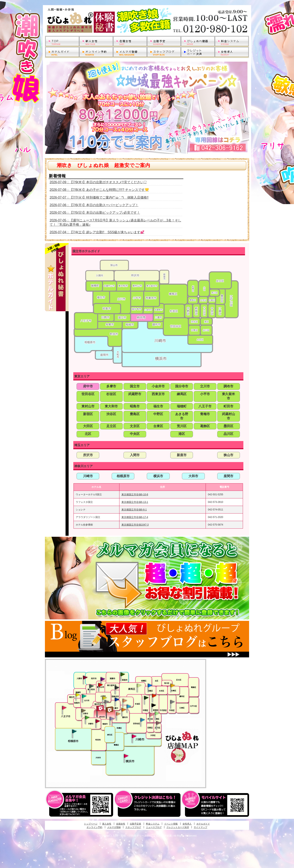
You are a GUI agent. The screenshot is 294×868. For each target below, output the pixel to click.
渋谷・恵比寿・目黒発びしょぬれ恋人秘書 (151, 715)
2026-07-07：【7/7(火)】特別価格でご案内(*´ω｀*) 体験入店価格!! (99, 197)
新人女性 (107, 824)
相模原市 (123, 476)
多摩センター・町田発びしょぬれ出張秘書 (87, 718)
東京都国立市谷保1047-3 (135, 525)
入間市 (135, 455)
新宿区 (88, 414)
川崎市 (88, 476)
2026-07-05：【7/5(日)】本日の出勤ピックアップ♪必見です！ (95, 213)
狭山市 (228, 455)
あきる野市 (182, 416)
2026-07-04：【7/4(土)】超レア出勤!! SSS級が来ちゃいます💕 (97, 232)
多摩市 (111, 386)
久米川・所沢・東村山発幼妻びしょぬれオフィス (103, 679)
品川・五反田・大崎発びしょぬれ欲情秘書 (158, 723)
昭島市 (135, 406)
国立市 (135, 386)
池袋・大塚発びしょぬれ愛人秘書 (150, 685)
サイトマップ (200, 827)
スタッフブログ (133, 827)
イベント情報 (171, 824)
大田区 (88, 426)
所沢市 (88, 455)
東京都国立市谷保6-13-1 (135, 502)
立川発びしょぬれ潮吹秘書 (84, 697)
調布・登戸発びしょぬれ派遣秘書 (129, 707)
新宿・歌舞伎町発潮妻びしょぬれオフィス (154, 705)
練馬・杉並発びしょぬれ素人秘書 (139, 686)
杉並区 (111, 394)
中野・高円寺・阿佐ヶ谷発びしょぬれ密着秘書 (146, 698)
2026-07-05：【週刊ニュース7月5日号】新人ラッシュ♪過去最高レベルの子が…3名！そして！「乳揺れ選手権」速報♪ (115, 222)
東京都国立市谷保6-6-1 (134, 510)
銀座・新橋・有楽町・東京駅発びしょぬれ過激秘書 (172, 702)
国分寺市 (182, 386)
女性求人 (187, 824)
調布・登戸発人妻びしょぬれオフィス (124, 710)
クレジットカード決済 (178, 827)
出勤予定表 (135, 824)
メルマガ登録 (114, 827)
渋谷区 (111, 414)
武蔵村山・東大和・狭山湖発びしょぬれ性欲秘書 (91, 686)
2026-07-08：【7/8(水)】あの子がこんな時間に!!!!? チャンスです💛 (99, 190)
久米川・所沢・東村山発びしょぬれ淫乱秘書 (100, 685)
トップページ (91, 824)
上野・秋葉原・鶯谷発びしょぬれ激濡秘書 (173, 685)
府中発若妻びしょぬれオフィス (110, 710)
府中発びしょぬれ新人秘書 (101, 708)
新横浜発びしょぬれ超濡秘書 (126, 756)
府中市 (88, 386)
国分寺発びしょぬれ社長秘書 (104, 698)
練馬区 (182, 394)
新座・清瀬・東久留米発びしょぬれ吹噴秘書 (123, 674)
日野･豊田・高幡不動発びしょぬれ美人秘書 (84, 710)
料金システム (153, 824)
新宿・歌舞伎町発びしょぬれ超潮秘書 (154, 696)
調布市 (228, 386)
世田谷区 (88, 394)
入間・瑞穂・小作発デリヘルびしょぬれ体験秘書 (147, 20)
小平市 (205, 394)
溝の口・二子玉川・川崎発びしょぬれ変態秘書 (134, 736)
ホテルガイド (203, 824)
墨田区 (228, 426)
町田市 (228, 406)
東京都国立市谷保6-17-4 (135, 517)
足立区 (111, 426)
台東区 (158, 426)
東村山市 (88, 406)
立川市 (205, 386)
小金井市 (158, 386)
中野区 (158, 414)
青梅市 (205, 414)
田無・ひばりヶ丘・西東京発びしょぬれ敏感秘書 (117, 687)
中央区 (135, 434)
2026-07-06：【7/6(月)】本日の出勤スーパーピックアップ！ (94, 205)
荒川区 (182, 426)
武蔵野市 (135, 394)
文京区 (135, 426)
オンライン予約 (94, 827)
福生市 (158, 406)
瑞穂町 (182, 406)
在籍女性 (121, 824)
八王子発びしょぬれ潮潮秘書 (64, 708)
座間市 (228, 476)
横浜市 (158, 476)
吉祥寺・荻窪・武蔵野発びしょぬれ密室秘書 (125, 700)
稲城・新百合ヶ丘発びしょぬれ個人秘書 (111, 719)
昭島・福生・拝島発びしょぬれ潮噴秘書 (78, 695)
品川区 (228, 434)
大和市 (193, 476)
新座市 (182, 455)
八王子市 (205, 406)
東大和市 (111, 406)
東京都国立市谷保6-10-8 (135, 495)
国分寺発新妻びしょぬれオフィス (107, 702)
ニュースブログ (154, 827)
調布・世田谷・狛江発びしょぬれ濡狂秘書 (142, 720)
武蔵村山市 (228, 416)
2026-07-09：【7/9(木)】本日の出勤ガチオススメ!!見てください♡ (98, 182)
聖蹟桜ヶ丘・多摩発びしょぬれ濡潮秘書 (98, 721)
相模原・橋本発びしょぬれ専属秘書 (74, 731)
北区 (88, 434)
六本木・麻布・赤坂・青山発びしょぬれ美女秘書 (157, 714)
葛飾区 (205, 426)
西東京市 (158, 394)
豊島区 (135, 414)
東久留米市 (228, 396)
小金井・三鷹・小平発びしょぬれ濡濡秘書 (117, 699)
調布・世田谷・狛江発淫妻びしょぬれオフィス (118, 714)
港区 (182, 434)
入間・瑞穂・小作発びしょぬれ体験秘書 (85, 677)
